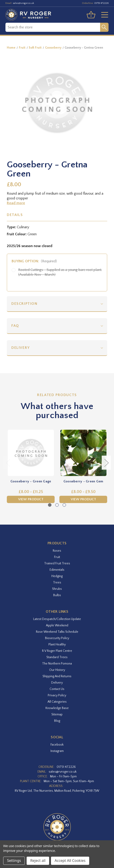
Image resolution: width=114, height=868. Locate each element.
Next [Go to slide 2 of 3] (106, 463)
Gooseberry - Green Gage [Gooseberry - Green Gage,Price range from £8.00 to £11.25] (31, 481)
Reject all (38, 861)
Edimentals (57, 570)
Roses (57, 551)
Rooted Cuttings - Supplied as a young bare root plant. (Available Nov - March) (60, 272)
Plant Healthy (57, 645)
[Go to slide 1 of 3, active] (50, 505)
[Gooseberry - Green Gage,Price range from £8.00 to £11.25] (31, 453)
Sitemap (57, 714)
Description (24, 304)
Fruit (57, 557)
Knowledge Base (57, 708)
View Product (31, 499)
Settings (14, 861)
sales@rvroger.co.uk (23, 3)
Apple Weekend (57, 625)
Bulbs (57, 595)
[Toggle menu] (103, 15)
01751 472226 (101, 3)
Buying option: (34, 261)
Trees (57, 583)
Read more (16, 203)
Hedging (57, 576)
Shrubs (57, 589)
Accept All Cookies (70, 861)
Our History (57, 670)
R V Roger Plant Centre (57, 651)
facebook (57, 745)
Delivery (21, 348)
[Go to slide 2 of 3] (57, 505)
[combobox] (53, 27)
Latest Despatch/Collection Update (57, 619)
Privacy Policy (57, 695)
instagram (57, 751)
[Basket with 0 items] (91, 15)
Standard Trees (57, 657)
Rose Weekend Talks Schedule (57, 632)
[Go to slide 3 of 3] (64, 505)
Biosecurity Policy (57, 638)
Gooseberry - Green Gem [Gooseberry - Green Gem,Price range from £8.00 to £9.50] (83, 481)
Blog (57, 721)
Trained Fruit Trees (57, 563)
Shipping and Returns (57, 676)
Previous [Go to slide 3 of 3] (8, 463)
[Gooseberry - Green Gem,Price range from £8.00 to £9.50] (83, 453)
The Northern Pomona (57, 664)
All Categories (57, 702)
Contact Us (57, 689)
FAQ (15, 326)
